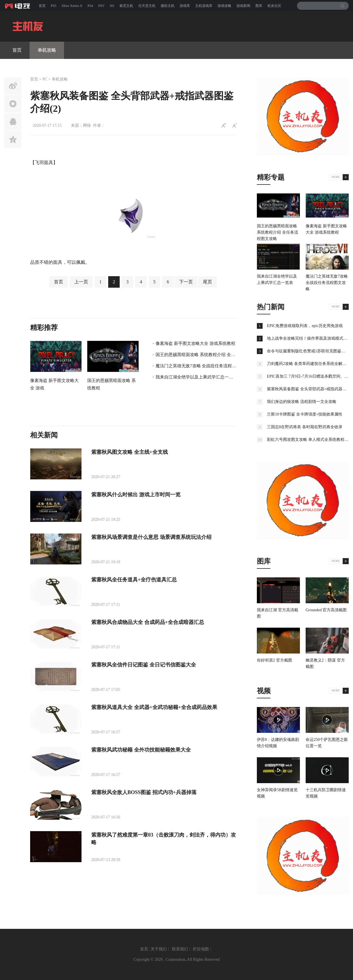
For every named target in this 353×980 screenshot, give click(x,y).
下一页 (186, 282)
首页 (42, 6)
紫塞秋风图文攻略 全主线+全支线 (130, 452)
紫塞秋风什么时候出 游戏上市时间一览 (136, 495)
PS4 (90, 6)
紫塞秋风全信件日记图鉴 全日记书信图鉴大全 (144, 665)
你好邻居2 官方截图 (275, 660)
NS (112, 6)
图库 (259, 6)
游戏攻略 (224, 6)
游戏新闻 (243, 6)
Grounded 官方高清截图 (326, 610)
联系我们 (180, 949)
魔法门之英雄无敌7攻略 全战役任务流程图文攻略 (202, 366)
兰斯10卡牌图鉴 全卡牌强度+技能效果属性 (305, 414)
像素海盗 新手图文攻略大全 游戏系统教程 (195, 343)
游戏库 (185, 6)
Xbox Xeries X (72, 6)
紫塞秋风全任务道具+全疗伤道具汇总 (134, 580)
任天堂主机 (147, 6)
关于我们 (159, 949)
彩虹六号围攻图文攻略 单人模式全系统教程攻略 (310, 440)
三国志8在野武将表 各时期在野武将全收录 (305, 427)
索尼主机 (126, 6)
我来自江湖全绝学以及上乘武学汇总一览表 (196, 377)
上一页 (81, 282)
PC (45, 79)
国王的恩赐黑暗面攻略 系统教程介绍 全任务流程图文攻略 (211, 355)
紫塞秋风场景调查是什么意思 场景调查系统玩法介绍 (151, 537)
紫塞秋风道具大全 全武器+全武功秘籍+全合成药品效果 (154, 707)
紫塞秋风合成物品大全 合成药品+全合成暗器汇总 (148, 622)
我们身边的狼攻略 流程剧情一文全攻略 (302, 402)
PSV (101, 6)
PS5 (54, 6)
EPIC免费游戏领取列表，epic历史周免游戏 (305, 326)
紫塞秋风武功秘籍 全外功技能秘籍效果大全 (141, 750)
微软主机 (168, 6)
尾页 (207, 282)
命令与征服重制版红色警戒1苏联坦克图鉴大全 (308, 351)
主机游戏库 (204, 6)
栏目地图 (201, 949)
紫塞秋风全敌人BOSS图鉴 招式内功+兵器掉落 (144, 792)
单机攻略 (47, 50)
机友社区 (274, 6)
